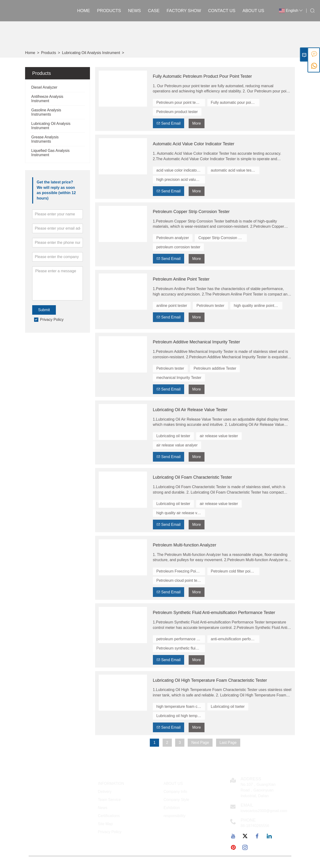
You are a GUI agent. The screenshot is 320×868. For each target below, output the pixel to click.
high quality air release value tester (181, 513)
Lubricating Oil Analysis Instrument (91, 53)
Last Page (228, 743)
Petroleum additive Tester (215, 368)
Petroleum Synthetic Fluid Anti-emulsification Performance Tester (214, 613)
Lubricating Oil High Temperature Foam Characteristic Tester (210, 680)
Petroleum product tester (177, 112)
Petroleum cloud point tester (180, 580)
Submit (44, 310)
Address (251, 779)
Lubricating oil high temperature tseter (181, 716)
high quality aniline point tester (258, 306)
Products (109, 11)
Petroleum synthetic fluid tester (181, 648)
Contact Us (222, 11)
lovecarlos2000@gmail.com (264, 811)
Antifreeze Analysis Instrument (47, 99)
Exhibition (172, 808)
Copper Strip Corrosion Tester (223, 238)
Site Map (105, 824)
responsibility (174, 816)
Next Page (200, 743)
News (134, 11)
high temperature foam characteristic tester (181, 707)
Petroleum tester (210, 306)
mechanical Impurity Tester (179, 378)
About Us (253, 11)
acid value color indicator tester (181, 170)
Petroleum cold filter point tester (235, 571)
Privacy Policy (52, 320)
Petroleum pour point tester (179, 102)
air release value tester (219, 436)
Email (247, 805)
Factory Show (184, 11)
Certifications (109, 816)
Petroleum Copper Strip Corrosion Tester (191, 212)
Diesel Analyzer (44, 87)
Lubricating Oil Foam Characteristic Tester (193, 477)
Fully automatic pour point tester (235, 102)
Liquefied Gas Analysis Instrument (50, 153)
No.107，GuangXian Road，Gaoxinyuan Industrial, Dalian (258, 790)
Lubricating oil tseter (228, 707)
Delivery (105, 792)
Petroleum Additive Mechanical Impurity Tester (197, 342)
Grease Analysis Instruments (45, 139)
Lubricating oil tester (173, 436)
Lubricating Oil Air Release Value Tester (190, 410)
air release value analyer (177, 445)
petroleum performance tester (181, 639)
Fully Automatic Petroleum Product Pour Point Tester (202, 76)
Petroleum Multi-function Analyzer (185, 545)
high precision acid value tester (181, 180)
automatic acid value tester (233, 170)
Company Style (176, 800)
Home (84, 11)
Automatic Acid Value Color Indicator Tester (194, 144)
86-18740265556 (255, 826)
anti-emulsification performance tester (235, 639)
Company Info (175, 792)
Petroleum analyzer (173, 238)
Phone (248, 820)
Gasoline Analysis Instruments (46, 112)
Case (154, 11)
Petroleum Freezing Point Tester (181, 571)
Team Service (109, 800)
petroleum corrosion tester (178, 247)
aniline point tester (172, 306)
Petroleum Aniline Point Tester (181, 279)
